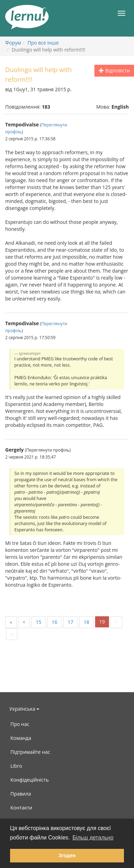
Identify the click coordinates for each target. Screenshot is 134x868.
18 (86, 622)
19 (102, 622)
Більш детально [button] (93, 838)
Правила (21, 794)
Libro (16, 766)
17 (70, 622)
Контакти (21, 808)
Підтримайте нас (30, 752)
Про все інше (43, 43)
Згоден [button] (67, 855)
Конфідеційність (30, 780)
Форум (13, 43)
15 (39, 622)
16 (55, 622)
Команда (21, 738)
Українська (24, 709)
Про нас (20, 724)
